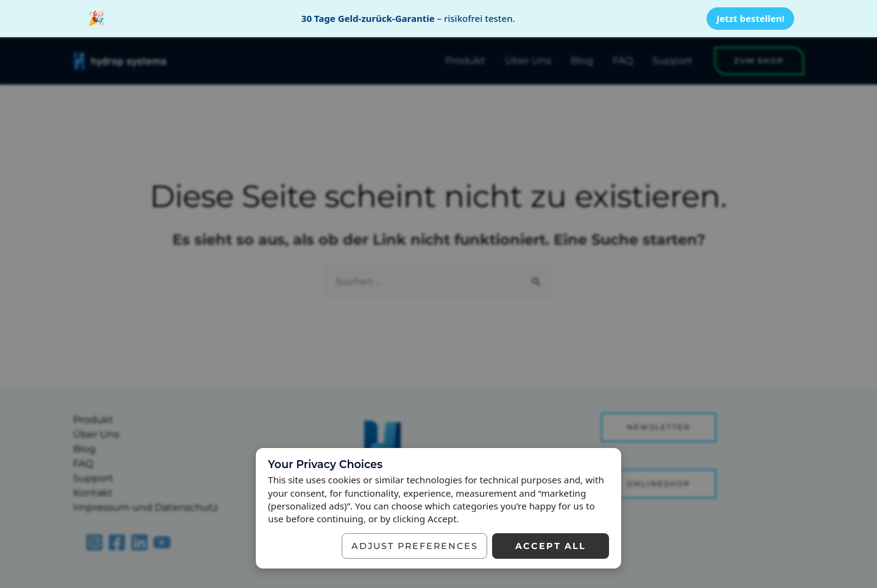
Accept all (551, 546)
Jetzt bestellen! (750, 18)
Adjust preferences (415, 546)
